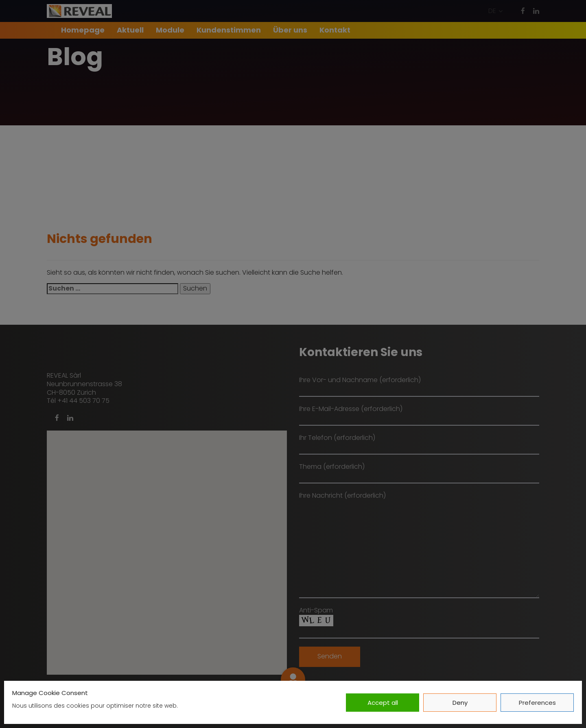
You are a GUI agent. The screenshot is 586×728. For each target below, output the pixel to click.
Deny (460, 703)
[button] (495, 11)
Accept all (383, 703)
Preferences (537, 703)
